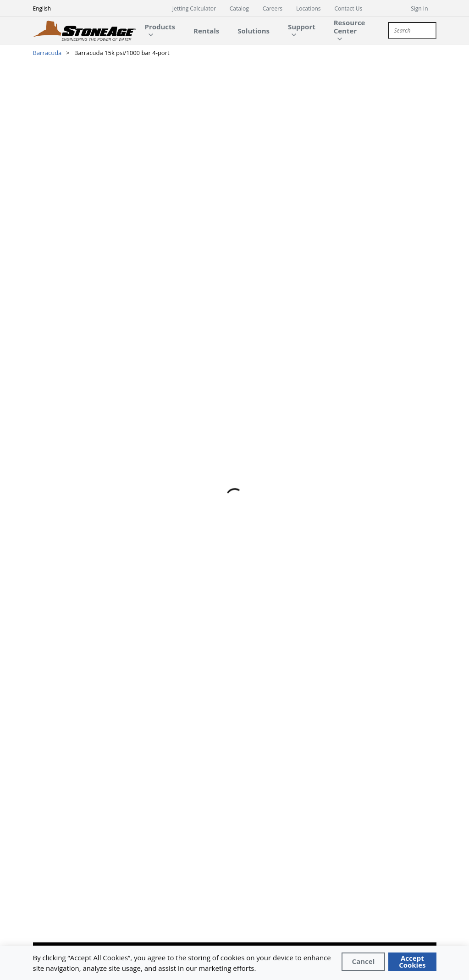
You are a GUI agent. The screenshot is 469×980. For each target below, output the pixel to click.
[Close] (364, 962)
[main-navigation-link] (206, 30)
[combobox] (412, 30)
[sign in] (423, 8)
